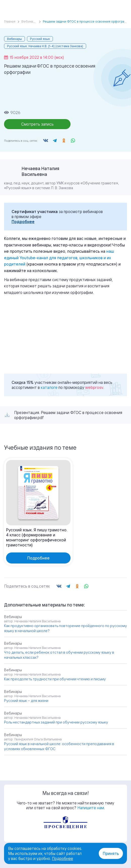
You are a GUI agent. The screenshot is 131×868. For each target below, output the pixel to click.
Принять (111, 853)
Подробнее (23, 222)
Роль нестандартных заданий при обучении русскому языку (56, 722)
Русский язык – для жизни (26, 701)
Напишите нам (91, 808)
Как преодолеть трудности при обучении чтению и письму (55, 679)
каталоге (49, 387)
